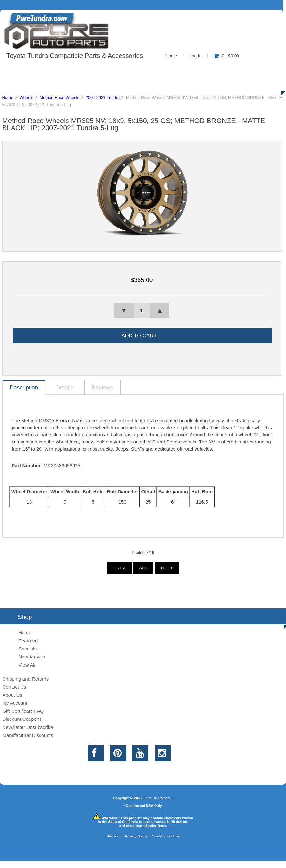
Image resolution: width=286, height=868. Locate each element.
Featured (28, 641)
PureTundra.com (158, 798)
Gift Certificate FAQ (23, 711)
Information (112, 69)
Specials (27, 649)
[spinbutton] (142, 310)
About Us (64, 69)
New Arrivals (32, 657)
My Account (15, 703)
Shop (25, 69)
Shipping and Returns (25, 679)
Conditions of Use (165, 836)
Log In (195, 56)
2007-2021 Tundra (103, 98)
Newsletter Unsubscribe (28, 727)
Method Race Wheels (59, 98)
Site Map (114, 836)
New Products (215, 69)
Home (171, 56)
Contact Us (161, 69)
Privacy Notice (136, 836)
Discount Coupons (22, 719)
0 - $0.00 (226, 56)
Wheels (27, 98)
